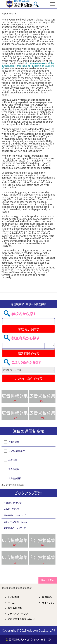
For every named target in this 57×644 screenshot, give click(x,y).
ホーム (11, 603)
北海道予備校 (15, 478)
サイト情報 (13, 597)
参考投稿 (13, 460)
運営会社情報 (15, 608)
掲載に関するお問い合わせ (22, 619)
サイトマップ (48, 603)
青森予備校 (14, 469)
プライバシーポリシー (19, 614)
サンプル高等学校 (16, 451)
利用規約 (47, 597)
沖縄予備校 (14, 442)
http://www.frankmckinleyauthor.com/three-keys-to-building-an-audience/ (28, 66)
